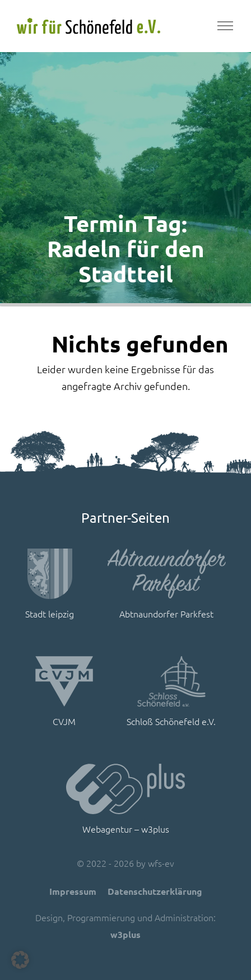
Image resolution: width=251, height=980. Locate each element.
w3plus (125, 934)
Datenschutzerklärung (155, 891)
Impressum (73, 891)
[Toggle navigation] (225, 26)
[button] (20, 960)
